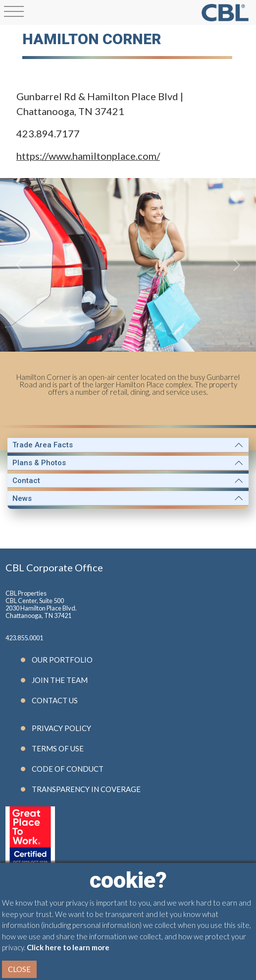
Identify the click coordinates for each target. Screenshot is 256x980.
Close (19, 969)
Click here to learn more (68, 947)
